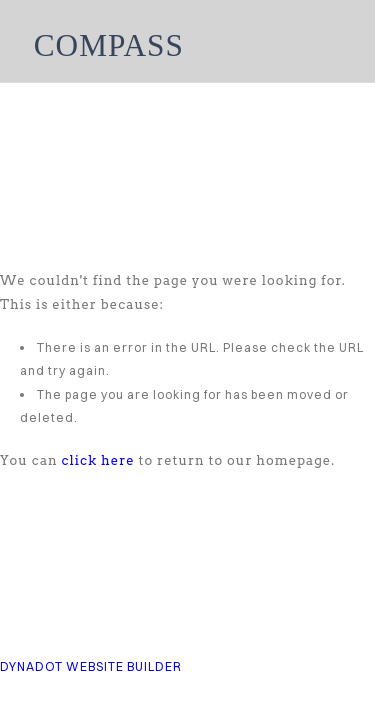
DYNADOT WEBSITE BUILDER (91, 666)
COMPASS (109, 45)
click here (98, 460)
